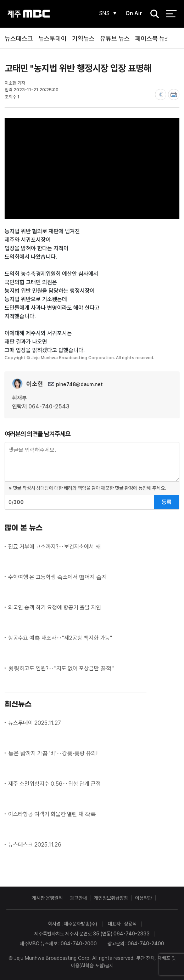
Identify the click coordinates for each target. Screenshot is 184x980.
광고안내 (78, 898)
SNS (103, 13)
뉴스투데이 (52, 38)
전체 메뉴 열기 (171, 14)
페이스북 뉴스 (153, 38)
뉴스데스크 (19, 38)
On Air (133, 13)
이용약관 (144, 898)
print (174, 94)
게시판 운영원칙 (47, 898)
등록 (167, 502)
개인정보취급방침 (111, 898)
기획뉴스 (83, 38)
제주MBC (29, 14)
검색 (152, 14)
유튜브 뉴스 (115, 38)
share (161, 94)
